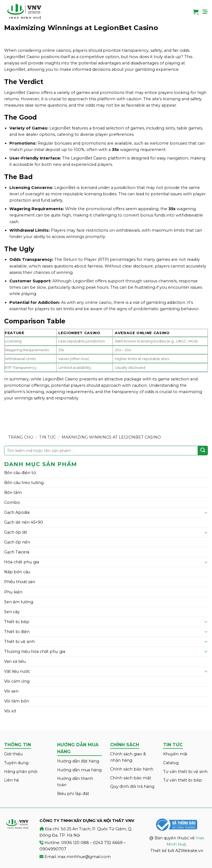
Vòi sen (11, 691)
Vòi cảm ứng (17, 681)
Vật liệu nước (17, 671)
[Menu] (205, 12)
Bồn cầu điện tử (20, 473)
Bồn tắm (13, 493)
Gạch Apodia (17, 512)
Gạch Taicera (17, 552)
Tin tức (47, 437)
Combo (12, 502)
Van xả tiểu (15, 661)
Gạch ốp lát (16, 532)
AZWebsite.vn (189, 851)
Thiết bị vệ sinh (19, 642)
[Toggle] (206, 513)
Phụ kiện (13, 592)
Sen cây (12, 612)
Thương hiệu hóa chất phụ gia (35, 651)
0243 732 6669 (108, 843)
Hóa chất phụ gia (22, 562)
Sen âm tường (19, 602)
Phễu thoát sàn (20, 582)
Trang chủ (21, 437)
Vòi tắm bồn (17, 701)
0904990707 (53, 849)
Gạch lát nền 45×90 (24, 522)
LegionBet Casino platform (98, 158)
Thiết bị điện (17, 632)
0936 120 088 (75, 843)
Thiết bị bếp (17, 622)
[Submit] (203, 451)
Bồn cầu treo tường (24, 483)
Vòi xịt (10, 711)
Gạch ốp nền (17, 542)
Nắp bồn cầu (17, 572)
